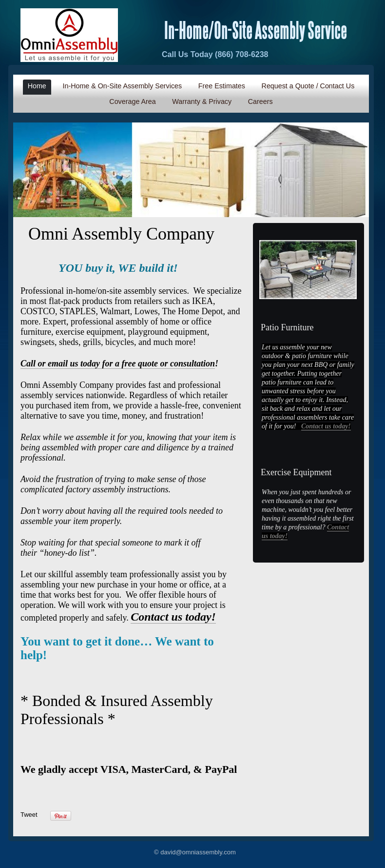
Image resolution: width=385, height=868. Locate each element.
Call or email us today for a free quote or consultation (118, 363)
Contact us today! (326, 426)
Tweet (29, 815)
